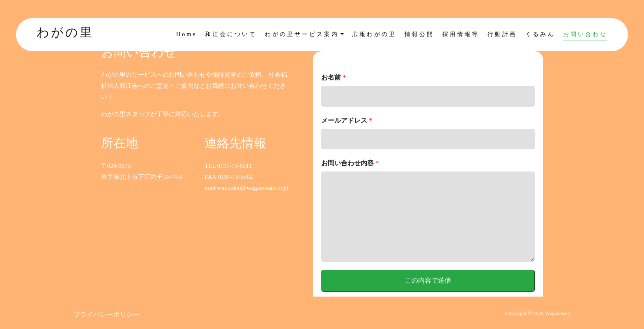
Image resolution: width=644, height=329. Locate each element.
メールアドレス (347, 120)
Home (186, 34)
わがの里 (65, 32)
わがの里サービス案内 (302, 34)
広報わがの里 (374, 34)
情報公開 (419, 34)
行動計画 (502, 34)
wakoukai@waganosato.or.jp (253, 188)
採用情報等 (461, 34)
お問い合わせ (585, 34)
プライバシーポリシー (106, 314)
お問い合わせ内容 (350, 163)
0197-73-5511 (235, 166)
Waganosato (558, 313)
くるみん (540, 34)
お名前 (333, 77)
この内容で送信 (428, 280)
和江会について (231, 34)
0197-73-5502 (236, 177)
